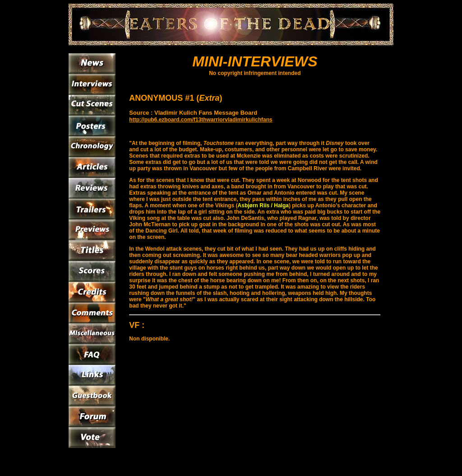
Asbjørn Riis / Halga (263, 205)
